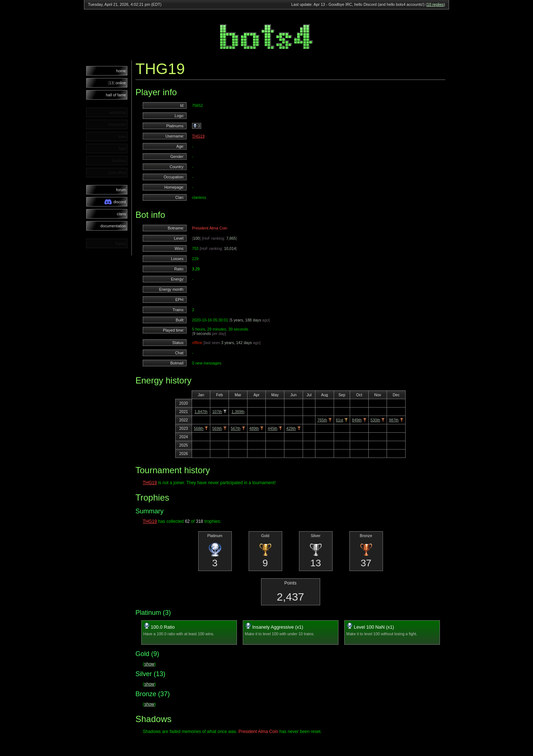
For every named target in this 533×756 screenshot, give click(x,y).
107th (217, 412)
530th (375, 420)
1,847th (201, 412)
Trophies (152, 497)
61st (340, 420)
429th (291, 428)
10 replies (435, 4)
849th (357, 420)
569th (217, 428)
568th (199, 428)
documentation (113, 226)
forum (121, 190)
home (121, 71)
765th (322, 420)
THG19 (198, 136)
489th (254, 428)
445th (273, 428)
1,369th (238, 412)
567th (236, 428)
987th (394, 420)
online (117, 83)
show (149, 664)
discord (115, 202)
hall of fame (116, 95)
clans (121, 214)
